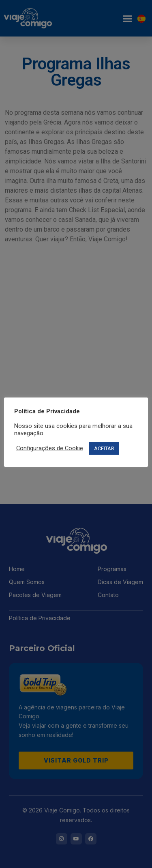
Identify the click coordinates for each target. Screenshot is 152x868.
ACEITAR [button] (104, 448)
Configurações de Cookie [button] (50, 448)
